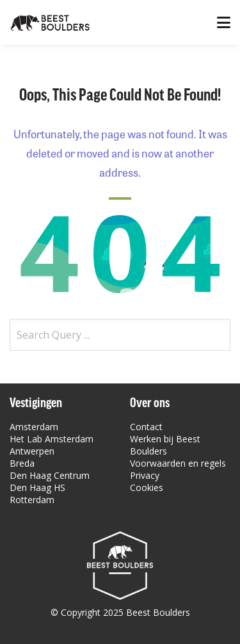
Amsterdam (34, 427)
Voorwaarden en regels (178, 463)
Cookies (147, 487)
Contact (146, 427)
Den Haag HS (37, 487)
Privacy (145, 475)
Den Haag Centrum (50, 475)
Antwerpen (32, 451)
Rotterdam (32, 500)
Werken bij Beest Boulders (165, 445)
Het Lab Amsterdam (52, 439)
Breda (22, 463)
